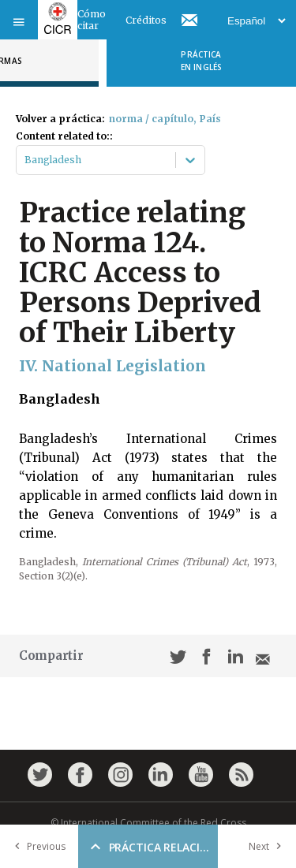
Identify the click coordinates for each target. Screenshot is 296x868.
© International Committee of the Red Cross (148, 823)
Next (268, 846)
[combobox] (26, 160)
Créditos (146, 20)
